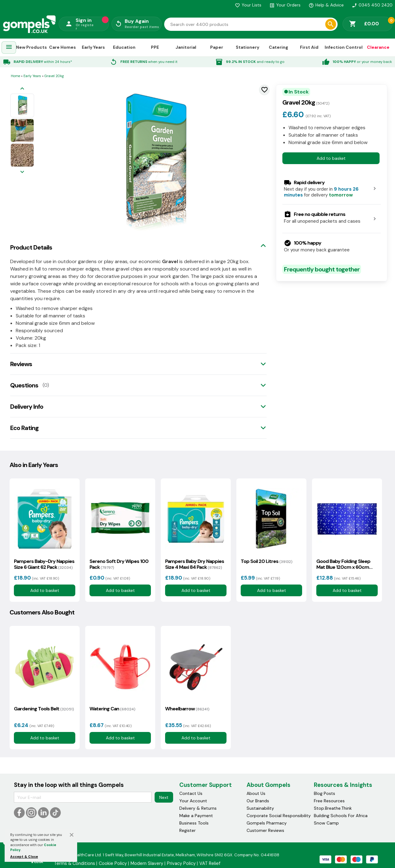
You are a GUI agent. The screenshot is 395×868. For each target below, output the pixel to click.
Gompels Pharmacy (267, 823)
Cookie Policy (113, 863)
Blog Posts (324, 793)
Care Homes (62, 47)
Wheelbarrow (187, 709)
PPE (155, 47)
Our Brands (258, 801)
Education (124, 47)
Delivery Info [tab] (27, 407)
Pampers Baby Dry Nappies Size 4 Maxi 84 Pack (195, 564)
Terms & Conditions (75, 863)
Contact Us (191, 793)
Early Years (93, 47)
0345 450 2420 (372, 5)
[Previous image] (22, 89)
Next (164, 797)
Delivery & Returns (198, 808)
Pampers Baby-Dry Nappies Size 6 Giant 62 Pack (44, 564)
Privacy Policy (181, 863)
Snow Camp (326, 823)
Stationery (247, 47)
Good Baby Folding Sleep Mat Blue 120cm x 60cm (343, 564)
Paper (217, 47)
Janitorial (186, 47)
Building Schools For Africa (341, 816)
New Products (31, 47)
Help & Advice (326, 5)
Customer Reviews (265, 830)
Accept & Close (24, 857)
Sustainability (260, 808)
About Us (256, 793)
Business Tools (194, 823)
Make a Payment (196, 816)
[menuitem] (9, 48)
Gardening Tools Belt (44, 709)
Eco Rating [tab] (24, 428)
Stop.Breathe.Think (333, 808)
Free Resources (329, 801)
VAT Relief (210, 863)
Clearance (378, 47)
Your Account (193, 801)
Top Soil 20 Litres (266, 561)
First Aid (309, 47)
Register (187, 830)
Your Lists (248, 5)
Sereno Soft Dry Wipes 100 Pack (119, 564)
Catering (279, 47)
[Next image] (22, 172)
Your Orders (285, 5)
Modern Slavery (147, 863)
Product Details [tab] (31, 247)
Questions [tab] (24, 385)
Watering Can (112, 709)
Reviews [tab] (21, 364)
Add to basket (331, 158)
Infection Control (344, 47)
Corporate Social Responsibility (279, 816)
